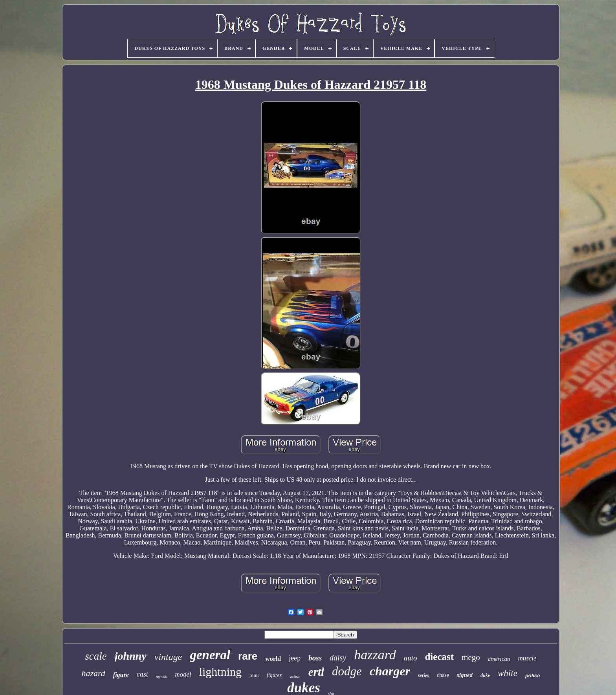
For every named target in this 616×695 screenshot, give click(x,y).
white (508, 673)
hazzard (375, 655)
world (273, 659)
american (499, 659)
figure (121, 675)
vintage (168, 657)
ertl (316, 672)
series (423, 675)
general (210, 655)
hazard (93, 673)
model (183, 674)
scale (96, 656)
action (295, 676)
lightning (220, 672)
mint (254, 675)
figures (274, 675)
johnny (131, 656)
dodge (347, 671)
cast (142, 674)
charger (390, 671)
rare (248, 656)
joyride (161, 676)
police (533, 676)
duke (485, 675)
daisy (338, 658)
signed (465, 675)
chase (443, 675)
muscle (527, 658)
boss (315, 658)
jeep (295, 658)
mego (471, 657)
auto (411, 658)
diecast (439, 657)
